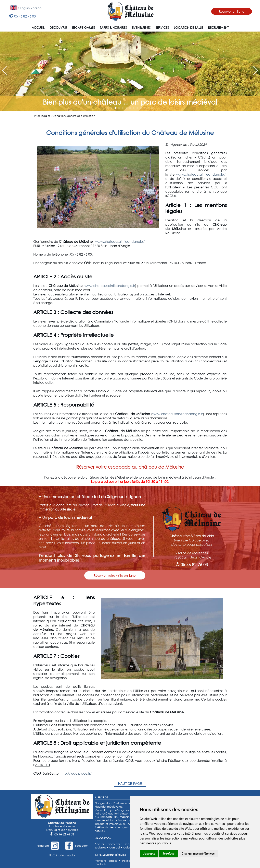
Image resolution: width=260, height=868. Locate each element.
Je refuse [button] (168, 854)
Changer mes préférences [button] (198, 854)
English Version (31, 8)
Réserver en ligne (232, 11)
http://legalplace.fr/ (76, 773)
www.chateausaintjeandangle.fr (201, 174)
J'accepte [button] (149, 854)
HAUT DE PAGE (130, 784)
